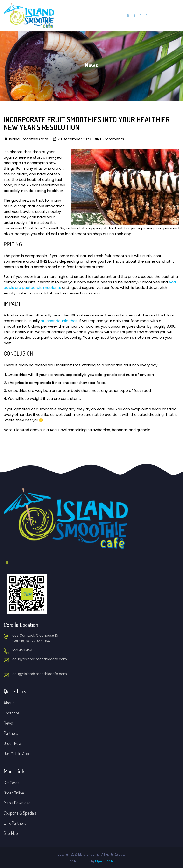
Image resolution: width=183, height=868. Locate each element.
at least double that (59, 321)
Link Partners (15, 823)
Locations (12, 713)
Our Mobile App (16, 753)
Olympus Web (104, 861)
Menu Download (17, 803)
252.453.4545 (23, 650)
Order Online (14, 793)
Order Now (13, 743)
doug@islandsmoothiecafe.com (40, 659)
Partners (11, 733)
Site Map (11, 833)
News (8, 723)
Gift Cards (11, 783)
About (9, 703)
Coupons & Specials (20, 813)
